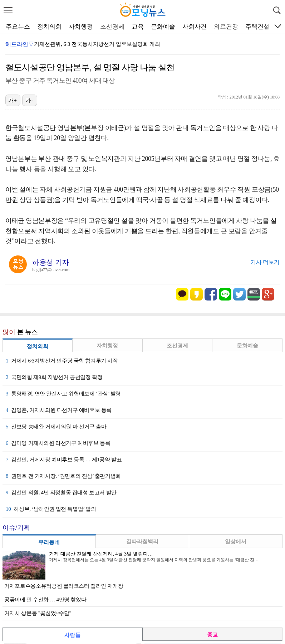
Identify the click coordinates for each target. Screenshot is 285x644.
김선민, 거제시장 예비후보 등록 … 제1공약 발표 (64, 460)
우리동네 (49, 542)
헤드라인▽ (20, 44)
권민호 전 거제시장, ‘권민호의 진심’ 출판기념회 (63, 476)
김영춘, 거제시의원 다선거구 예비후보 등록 (59, 410)
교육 (138, 27)
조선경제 (112, 27)
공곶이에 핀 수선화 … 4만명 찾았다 (45, 600)
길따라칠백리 (142, 542)
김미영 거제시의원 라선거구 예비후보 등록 (58, 443)
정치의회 (49, 27)
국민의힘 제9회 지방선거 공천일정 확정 (54, 377)
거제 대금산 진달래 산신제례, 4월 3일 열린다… (101, 554)
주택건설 (257, 27)
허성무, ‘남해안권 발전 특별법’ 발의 (51, 509)
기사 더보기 (265, 262)
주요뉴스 (18, 27)
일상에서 (236, 542)
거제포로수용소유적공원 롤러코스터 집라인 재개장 (64, 586)
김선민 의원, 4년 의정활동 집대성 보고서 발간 (61, 492)
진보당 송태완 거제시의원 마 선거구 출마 (56, 427)
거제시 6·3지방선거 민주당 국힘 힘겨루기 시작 (62, 361)
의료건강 (226, 27)
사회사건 (195, 27)
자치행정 (81, 27)
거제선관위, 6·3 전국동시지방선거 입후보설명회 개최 (97, 44)
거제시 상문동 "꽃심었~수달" (38, 613)
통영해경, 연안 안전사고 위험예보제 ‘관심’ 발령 (63, 394)
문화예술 (163, 27)
